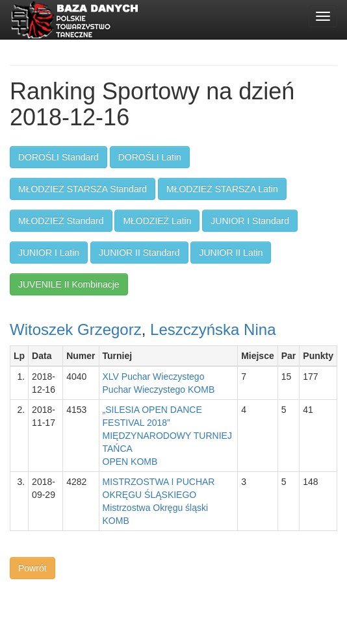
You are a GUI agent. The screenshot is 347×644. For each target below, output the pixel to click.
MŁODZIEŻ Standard (61, 221)
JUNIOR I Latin (49, 253)
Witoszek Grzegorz (76, 329)
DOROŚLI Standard (58, 157)
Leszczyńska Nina (213, 329)
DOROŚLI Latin (150, 157)
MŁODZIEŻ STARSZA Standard (83, 189)
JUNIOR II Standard (139, 253)
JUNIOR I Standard (250, 221)
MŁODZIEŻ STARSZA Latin (222, 189)
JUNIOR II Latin (231, 253)
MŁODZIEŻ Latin (157, 221)
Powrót (32, 568)
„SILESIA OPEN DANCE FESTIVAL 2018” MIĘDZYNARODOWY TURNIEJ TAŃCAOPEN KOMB (167, 436)
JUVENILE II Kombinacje (69, 284)
